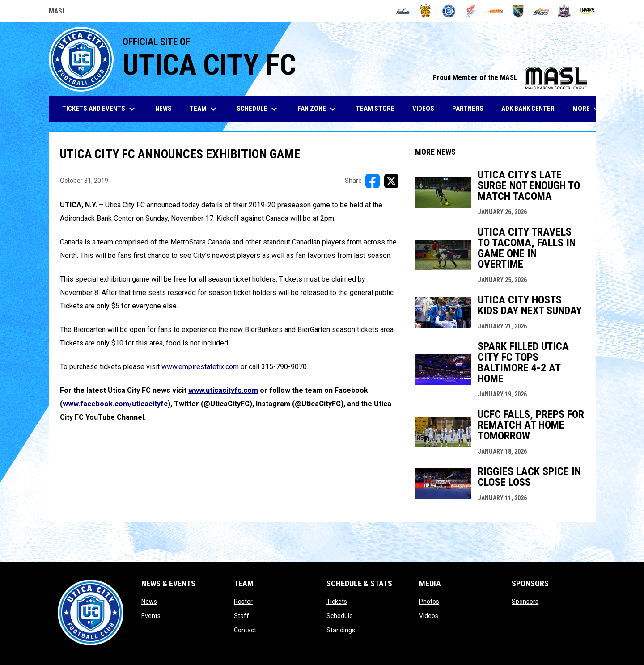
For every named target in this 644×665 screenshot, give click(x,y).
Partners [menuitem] (468, 109)
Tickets (337, 602)
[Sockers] (518, 11)
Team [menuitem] (204, 109)
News (149, 602)
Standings (341, 630)
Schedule (340, 616)
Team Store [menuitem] (379, 108)
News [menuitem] (163, 109)
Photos (429, 602)
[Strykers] (564, 11)
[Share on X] (391, 181)
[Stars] (541, 11)
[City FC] (449, 11)
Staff (241, 616)
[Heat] (495, 11)
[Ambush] (403, 11)
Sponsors (525, 602)
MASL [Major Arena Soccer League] (57, 13)
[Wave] (587, 11)
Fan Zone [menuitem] (318, 109)
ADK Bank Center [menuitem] (531, 108)
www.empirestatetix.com (200, 367)
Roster (243, 602)
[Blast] (426, 11)
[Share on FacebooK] (373, 181)
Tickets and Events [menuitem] (100, 109)
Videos (429, 616)
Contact (245, 630)
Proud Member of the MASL (510, 78)
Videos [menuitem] (423, 109)
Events (151, 616)
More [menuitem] (587, 109)
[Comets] (472, 11)
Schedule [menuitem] (258, 109)
